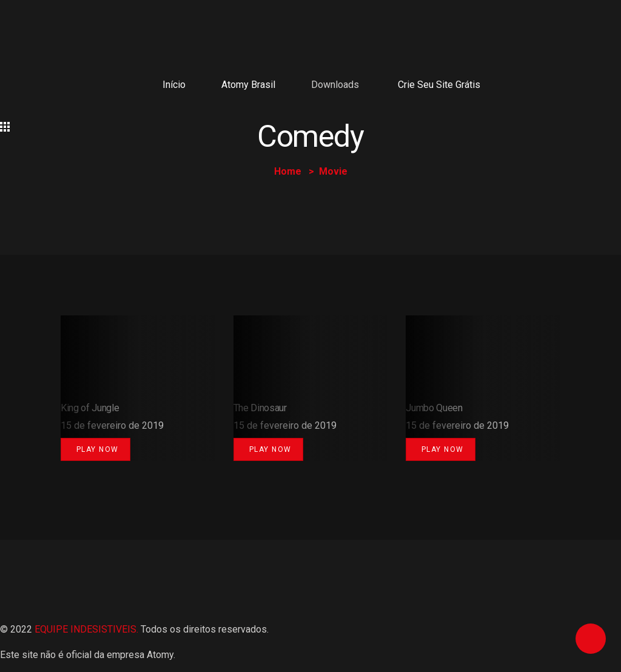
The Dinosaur (260, 408)
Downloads (335, 85)
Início (174, 85)
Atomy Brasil (248, 85)
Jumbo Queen (434, 408)
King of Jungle (90, 408)
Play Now (98, 449)
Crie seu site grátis (439, 85)
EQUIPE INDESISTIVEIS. (86, 629)
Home (288, 171)
